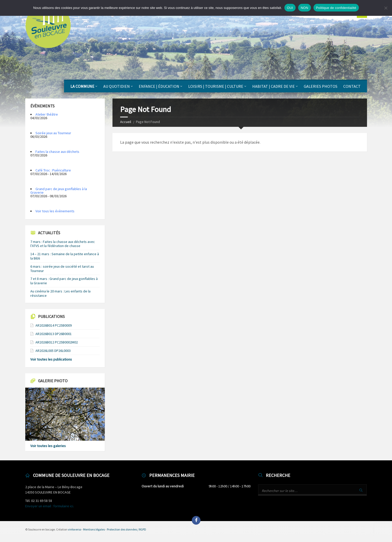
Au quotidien (117, 86)
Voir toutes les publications (51, 359)
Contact (352, 86)
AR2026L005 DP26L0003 (53, 351)
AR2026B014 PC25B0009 (54, 325)
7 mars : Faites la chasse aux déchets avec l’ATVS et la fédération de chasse (63, 244)
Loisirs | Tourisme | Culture (216, 86)
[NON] (386, 8)
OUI (290, 8)
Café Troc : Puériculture (53, 170)
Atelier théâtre (47, 114)
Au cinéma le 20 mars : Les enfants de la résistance (60, 293)
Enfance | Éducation (159, 86)
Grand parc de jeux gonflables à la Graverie (59, 191)
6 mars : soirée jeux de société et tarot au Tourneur (62, 269)
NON (305, 8)
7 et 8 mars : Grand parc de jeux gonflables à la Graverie (64, 281)
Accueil (126, 122)
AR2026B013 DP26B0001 (54, 334)
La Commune (82, 86)
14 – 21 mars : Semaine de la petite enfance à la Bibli (65, 256)
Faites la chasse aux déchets (57, 152)
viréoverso (74, 529)
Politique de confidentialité (336, 8)
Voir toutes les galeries (48, 446)
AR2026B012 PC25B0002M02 (57, 342)
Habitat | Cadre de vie (274, 86)
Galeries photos (321, 86)
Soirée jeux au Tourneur (53, 133)
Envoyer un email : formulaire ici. (50, 506)
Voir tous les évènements (55, 211)
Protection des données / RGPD (127, 529)
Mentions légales (94, 529)
